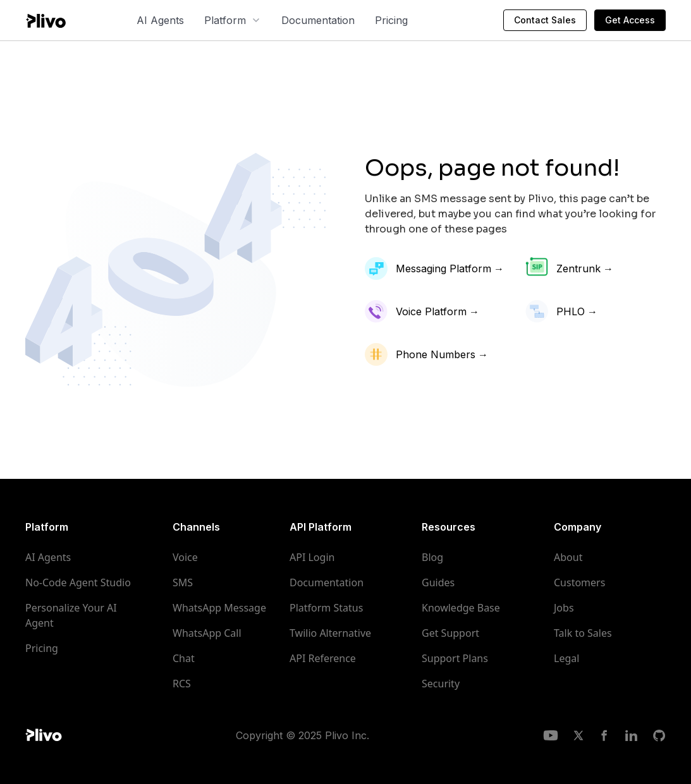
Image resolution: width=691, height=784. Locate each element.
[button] (233, 20)
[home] (46, 20)
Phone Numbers (436, 354)
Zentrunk (578, 268)
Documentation (318, 20)
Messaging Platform (443, 268)
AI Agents (160, 20)
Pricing (391, 20)
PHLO (571, 311)
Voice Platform (431, 311)
